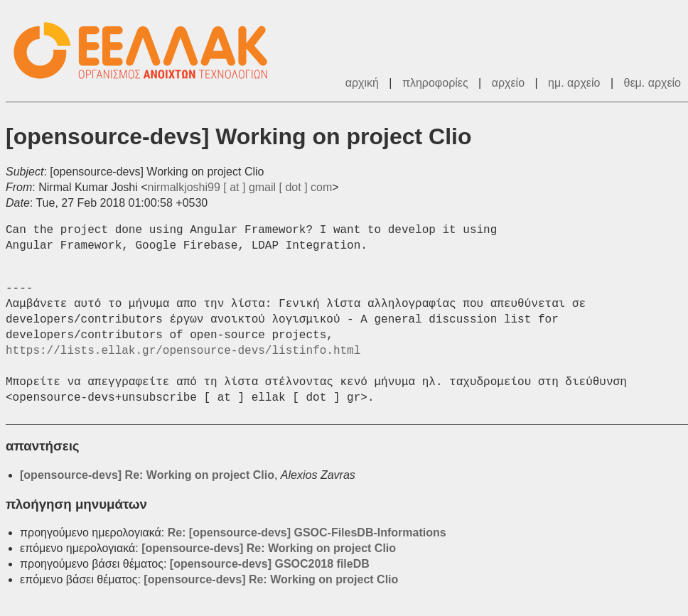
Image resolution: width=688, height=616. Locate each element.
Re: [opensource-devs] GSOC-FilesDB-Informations (307, 533)
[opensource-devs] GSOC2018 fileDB (270, 564)
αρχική (362, 83)
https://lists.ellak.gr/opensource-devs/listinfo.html (183, 351)
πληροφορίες (435, 83)
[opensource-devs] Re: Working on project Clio (147, 475)
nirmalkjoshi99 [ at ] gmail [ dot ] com (240, 187)
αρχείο (508, 83)
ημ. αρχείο (574, 83)
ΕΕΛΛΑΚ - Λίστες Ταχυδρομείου (148, 51)
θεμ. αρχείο (652, 83)
